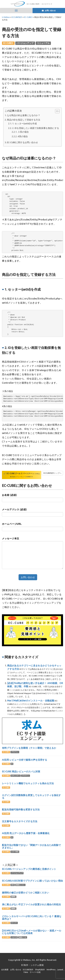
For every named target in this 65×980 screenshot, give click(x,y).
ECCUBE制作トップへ (52, 473)
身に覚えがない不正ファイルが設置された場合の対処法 (31, 904)
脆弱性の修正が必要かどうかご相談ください (26, 893)
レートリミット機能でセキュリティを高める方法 (28, 783)
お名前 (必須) (9, 495)
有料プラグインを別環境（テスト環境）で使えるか (29, 748)
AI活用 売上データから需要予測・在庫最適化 (26, 833)
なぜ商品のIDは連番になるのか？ (24, 115)
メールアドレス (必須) (14, 509)
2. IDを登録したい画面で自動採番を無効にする (36, 128)
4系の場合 (23, 136)
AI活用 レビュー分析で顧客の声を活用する (25, 760)
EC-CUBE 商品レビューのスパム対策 (21, 771)
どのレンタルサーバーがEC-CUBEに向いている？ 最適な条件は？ (32, 918)
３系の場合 (23, 132)
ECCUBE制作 (28, 970)
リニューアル (43, 43)
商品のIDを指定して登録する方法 (24, 120)
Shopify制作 (40, 970)
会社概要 (5, 970)
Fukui (26, 972)
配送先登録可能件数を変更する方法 (21, 809)
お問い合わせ (16, 970)
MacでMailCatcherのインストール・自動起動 (31, 701)
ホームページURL (12, 524)
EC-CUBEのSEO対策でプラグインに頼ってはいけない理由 (32, 881)
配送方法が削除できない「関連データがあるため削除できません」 (31, 846)
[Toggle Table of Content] (56, 111)
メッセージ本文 (11, 538)
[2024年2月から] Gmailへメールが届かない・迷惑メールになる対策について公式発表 (32, 932)
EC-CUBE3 (8, 43)
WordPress (51, 970)
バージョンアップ (25, 43)
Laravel (60, 970)
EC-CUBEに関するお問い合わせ (22, 142)
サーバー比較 (35, 972)
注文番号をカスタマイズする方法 (20, 821)
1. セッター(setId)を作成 (25, 123)
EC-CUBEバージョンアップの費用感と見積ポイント (29, 869)
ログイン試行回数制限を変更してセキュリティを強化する (31, 796)
